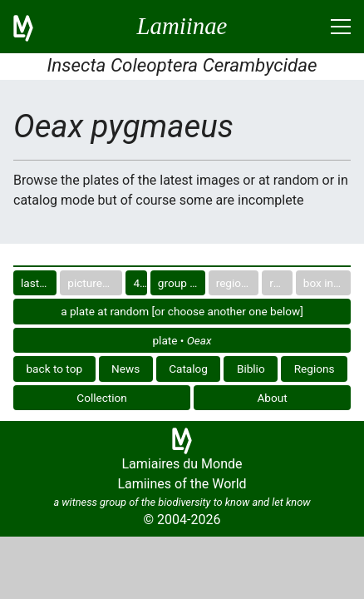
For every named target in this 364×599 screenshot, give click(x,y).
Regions (315, 369)
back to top (54, 369)
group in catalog (182, 283)
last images (39, 283)
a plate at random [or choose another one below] (182, 311)
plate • (182, 340)
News (125, 369)
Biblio (251, 369)
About (273, 398)
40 (139, 283)
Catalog (188, 369)
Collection (102, 398)
